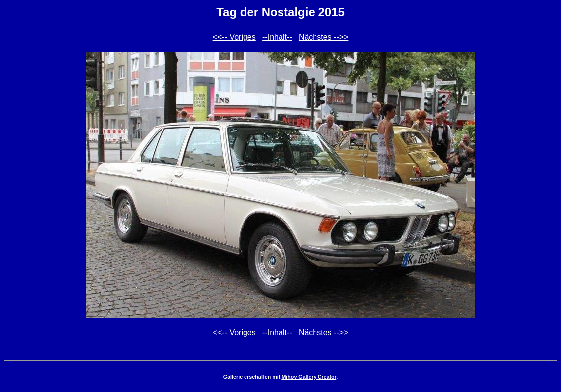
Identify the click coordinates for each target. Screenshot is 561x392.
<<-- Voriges (234, 37)
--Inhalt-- (277, 37)
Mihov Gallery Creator (309, 377)
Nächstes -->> (323, 37)
